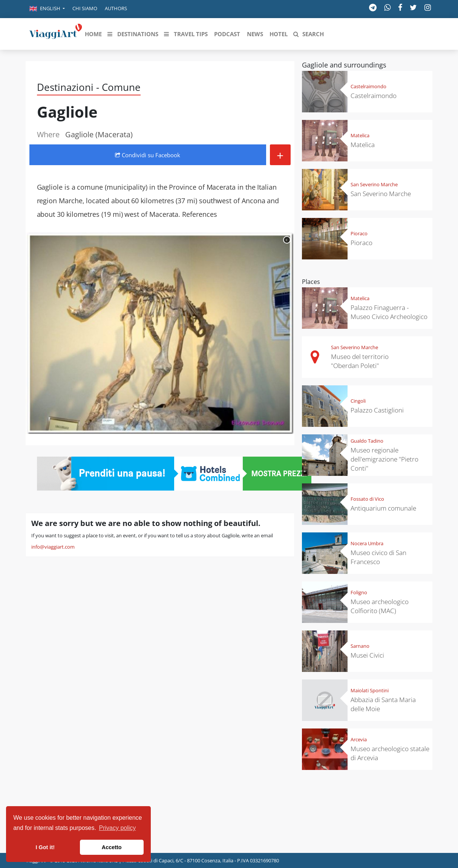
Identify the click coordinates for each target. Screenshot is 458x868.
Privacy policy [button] (118, 828)
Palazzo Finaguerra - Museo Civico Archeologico (389, 312)
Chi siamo (85, 8)
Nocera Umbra (367, 543)
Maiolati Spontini (370, 690)
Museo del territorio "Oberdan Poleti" (360, 361)
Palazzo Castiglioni (377, 410)
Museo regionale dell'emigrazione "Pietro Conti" (384, 459)
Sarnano (360, 646)
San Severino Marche (374, 184)
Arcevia (359, 739)
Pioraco (359, 233)
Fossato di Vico (367, 499)
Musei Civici (367, 655)
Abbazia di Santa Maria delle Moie (383, 704)
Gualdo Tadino (367, 441)
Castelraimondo (368, 86)
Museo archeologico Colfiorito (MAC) (380, 606)
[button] (47, 9)
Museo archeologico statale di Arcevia (390, 753)
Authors (116, 8)
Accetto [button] (112, 847)
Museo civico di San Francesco (378, 557)
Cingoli (358, 401)
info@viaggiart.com (53, 547)
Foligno (359, 592)
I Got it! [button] (45, 847)
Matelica (360, 135)
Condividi (148, 155)
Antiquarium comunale (383, 508)
